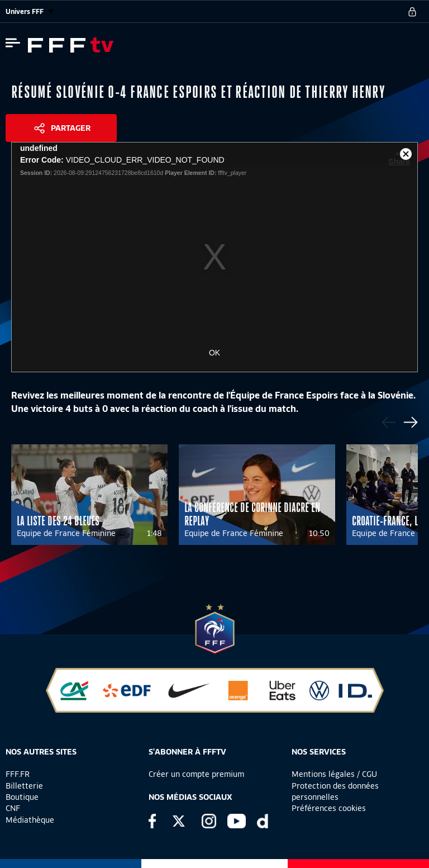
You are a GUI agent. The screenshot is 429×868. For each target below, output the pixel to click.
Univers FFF (30, 11)
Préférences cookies (329, 808)
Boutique (22, 797)
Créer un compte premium (196, 774)
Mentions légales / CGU (334, 774)
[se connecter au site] (412, 12)
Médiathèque (30, 820)
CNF (13, 808)
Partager (71, 128)
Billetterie (24, 786)
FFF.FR (18, 774)
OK (214, 353)
